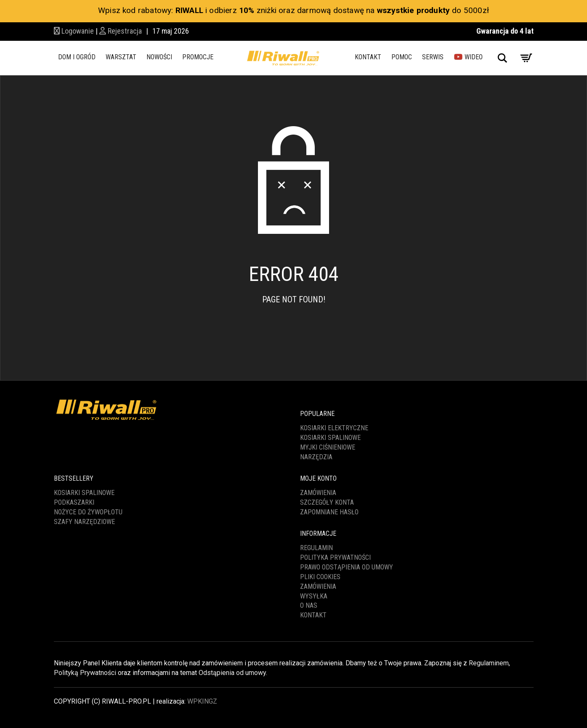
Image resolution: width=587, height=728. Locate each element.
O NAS (309, 605)
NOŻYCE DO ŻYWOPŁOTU (88, 512)
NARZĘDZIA (316, 457)
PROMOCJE (198, 57)
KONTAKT (368, 57)
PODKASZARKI (74, 502)
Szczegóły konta (327, 502)
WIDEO (468, 57)
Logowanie (74, 31)
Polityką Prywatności (85, 673)
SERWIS (433, 57)
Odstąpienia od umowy (232, 673)
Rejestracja (121, 31)
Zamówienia (318, 493)
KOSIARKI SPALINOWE (330, 438)
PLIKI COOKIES (320, 577)
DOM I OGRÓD (77, 57)
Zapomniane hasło (329, 512)
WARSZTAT (121, 57)
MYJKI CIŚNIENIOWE (328, 447)
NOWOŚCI (159, 57)
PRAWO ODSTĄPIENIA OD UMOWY (347, 567)
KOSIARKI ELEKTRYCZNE (334, 428)
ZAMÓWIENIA (318, 586)
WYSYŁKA (314, 596)
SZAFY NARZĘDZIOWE (84, 522)
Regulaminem (489, 663)
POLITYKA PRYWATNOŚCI (335, 557)
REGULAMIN (316, 548)
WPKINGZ (202, 701)
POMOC (402, 57)
